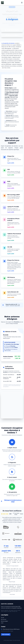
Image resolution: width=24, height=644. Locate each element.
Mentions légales (4, 621)
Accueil (2, 618)
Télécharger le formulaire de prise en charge (11, 501)
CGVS (2, 623)
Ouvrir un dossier (6, 634)
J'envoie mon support (12, 35)
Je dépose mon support (12, 30)
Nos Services (4, 619)
